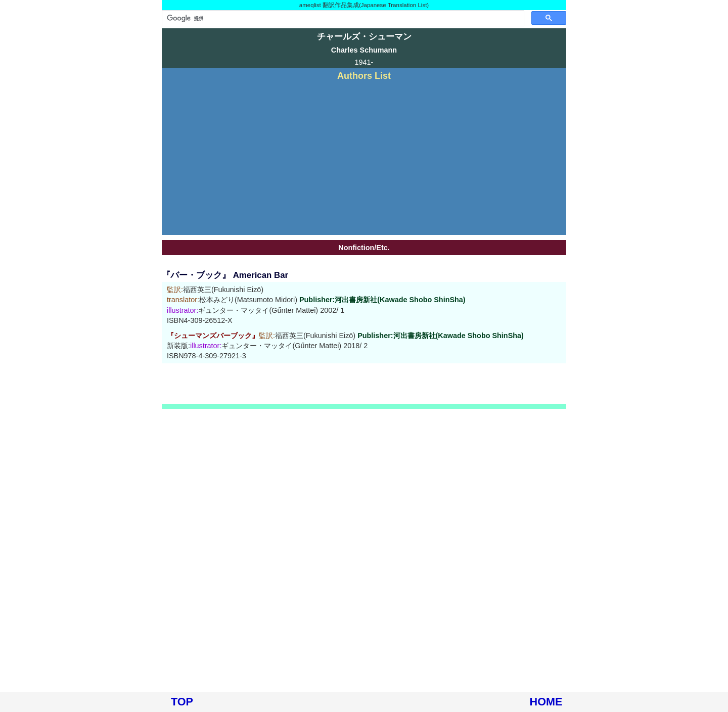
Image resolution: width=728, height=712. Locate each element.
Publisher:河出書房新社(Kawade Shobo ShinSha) (382, 300)
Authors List (364, 76)
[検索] (342, 18)
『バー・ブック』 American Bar (225, 275)
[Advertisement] (364, 157)
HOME (546, 702)
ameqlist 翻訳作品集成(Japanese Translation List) (364, 5)
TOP (182, 702)
